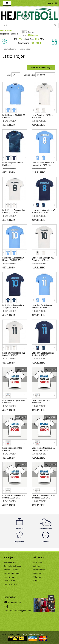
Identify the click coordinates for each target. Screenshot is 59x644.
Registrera (5, 34)
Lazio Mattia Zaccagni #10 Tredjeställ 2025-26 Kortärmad (13, 308)
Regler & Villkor (11, 584)
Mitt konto (6, 30)
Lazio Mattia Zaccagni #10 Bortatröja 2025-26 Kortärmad (43, 260)
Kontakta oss (10, 562)
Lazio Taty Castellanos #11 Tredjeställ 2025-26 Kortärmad (43, 355)
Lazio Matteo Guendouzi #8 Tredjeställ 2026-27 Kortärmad (44, 498)
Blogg (36, 581)
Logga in (15, 34)
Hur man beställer (12, 573)
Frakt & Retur (10, 581)
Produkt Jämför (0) (41, 68)
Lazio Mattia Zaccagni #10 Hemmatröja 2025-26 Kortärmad (13, 260)
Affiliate (37, 566)
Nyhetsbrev (39, 573)
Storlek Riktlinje (11, 570)
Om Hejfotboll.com (12, 566)
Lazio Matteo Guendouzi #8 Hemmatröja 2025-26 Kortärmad (44, 165)
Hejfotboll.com (13, 602)
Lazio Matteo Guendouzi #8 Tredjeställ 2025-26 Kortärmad (44, 213)
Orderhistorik (39, 570)
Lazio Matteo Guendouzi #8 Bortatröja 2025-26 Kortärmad (14, 213)
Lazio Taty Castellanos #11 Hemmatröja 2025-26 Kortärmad (43, 308)
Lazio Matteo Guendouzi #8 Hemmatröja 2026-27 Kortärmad (44, 450)
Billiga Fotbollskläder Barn (33, 634)
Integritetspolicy (11, 577)
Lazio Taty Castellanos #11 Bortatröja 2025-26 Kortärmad (14, 355)
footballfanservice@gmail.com (18, 608)
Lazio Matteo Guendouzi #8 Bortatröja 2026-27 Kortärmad (14, 498)
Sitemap (37, 577)
